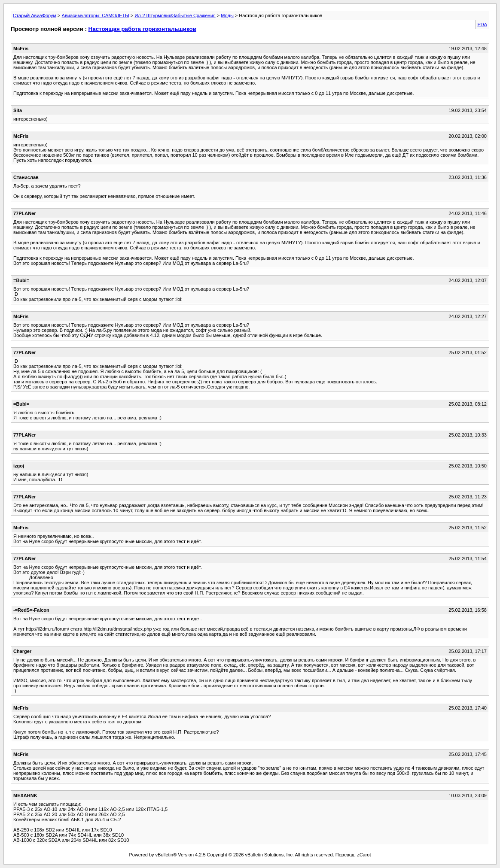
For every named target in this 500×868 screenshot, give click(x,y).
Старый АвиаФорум (35, 15)
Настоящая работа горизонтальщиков (142, 29)
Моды (227, 15)
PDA (482, 24)
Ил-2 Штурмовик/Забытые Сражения (175, 15)
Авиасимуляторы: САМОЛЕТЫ (96, 15)
